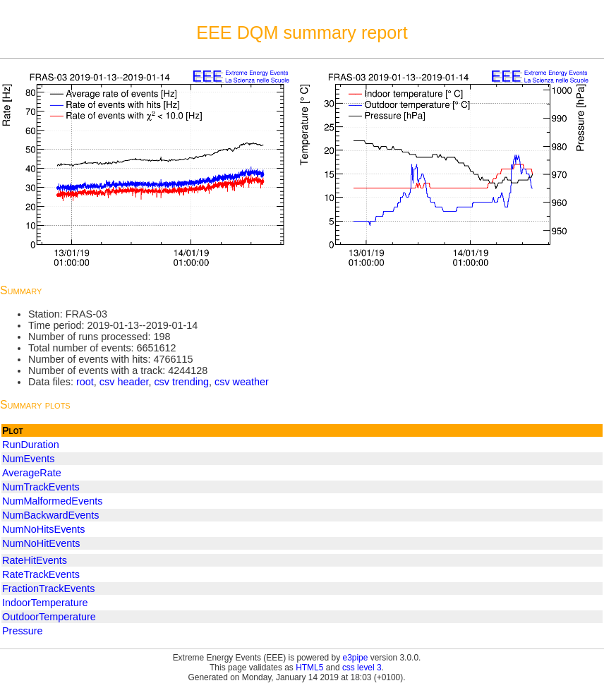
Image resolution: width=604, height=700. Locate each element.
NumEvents (28, 459)
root (85, 382)
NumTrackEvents (41, 487)
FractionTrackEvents (48, 589)
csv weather (242, 382)
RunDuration (31, 445)
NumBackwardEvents (51, 515)
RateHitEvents (35, 560)
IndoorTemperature (45, 603)
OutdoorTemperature (49, 617)
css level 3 (362, 668)
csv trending (181, 382)
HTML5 (309, 668)
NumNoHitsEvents (44, 529)
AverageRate (32, 473)
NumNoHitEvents (41, 543)
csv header (124, 382)
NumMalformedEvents (52, 501)
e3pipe (356, 658)
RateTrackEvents (41, 574)
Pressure (23, 631)
